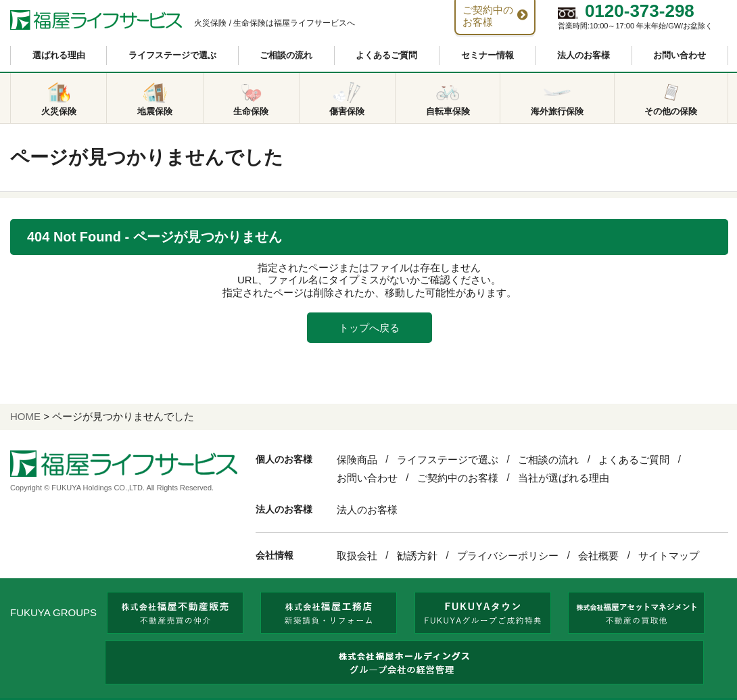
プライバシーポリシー (508, 556)
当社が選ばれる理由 (564, 478)
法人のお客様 (584, 55)
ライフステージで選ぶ (172, 55)
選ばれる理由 (59, 55)
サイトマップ (669, 556)
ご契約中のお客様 (458, 478)
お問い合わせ (680, 55)
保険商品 (357, 460)
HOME (25, 416)
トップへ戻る (369, 328)
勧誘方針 (417, 556)
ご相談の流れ (286, 55)
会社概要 (598, 556)
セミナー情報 (488, 55)
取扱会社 (357, 556)
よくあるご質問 (386, 55)
